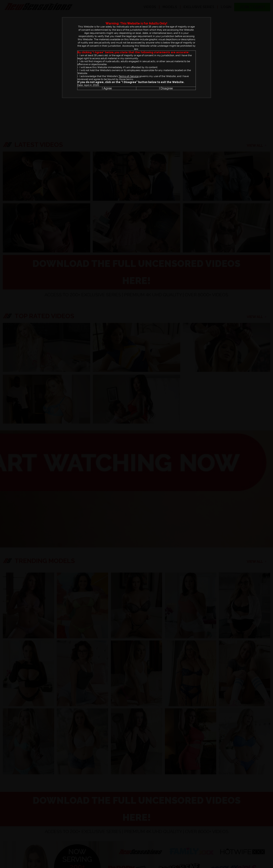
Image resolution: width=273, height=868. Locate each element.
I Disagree (166, 88)
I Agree (107, 88)
